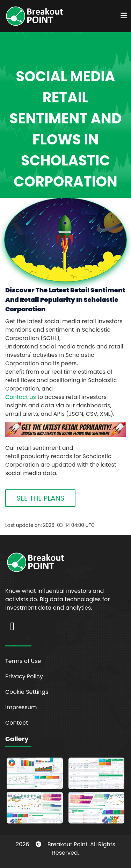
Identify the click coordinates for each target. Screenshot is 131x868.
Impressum (21, 707)
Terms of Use (23, 661)
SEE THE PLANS (40, 498)
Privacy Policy (24, 676)
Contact (17, 723)
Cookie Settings (27, 692)
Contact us (21, 397)
